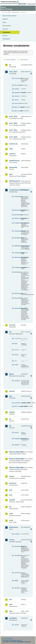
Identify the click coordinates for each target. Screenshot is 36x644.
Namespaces (6, 39)
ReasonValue (18, 298)
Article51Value (18, 197)
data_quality (18, 85)
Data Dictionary (16, 12)
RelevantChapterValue (18, 308)
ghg (11, 396)
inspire (12, 476)
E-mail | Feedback (8, 639)
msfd (11, 514)
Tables (4, 22)
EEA (10, 2)
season (17, 100)
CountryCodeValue (18, 231)
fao (10, 332)
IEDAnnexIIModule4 (15, 468)
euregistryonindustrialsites (15, 190)
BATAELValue (18, 215)
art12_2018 (13, 116)
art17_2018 (13, 137)
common (12, 154)
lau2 (11, 495)
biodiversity (13, 144)
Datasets (5, 19)
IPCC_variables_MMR (18, 406)
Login (22, 4)
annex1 (17, 433)
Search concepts (24, 60)
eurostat (12, 325)
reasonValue (18, 555)
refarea (16, 355)
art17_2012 (13, 130)
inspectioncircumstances (18, 439)
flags (16, 344)
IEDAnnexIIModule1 (15, 452)
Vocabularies (6, 32)
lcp (10, 507)
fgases (12, 374)
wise (11, 611)
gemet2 (12, 391)
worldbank (13, 618)
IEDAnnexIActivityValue (18, 257)
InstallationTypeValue (18, 267)
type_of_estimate (18, 107)
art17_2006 (13, 123)
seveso (12, 540)
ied (10, 426)
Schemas (5, 29)
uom (11, 604)
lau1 (11, 490)
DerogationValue (18, 238)
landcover (13, 483)
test (10, 599)
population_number (18, 93)
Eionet (10, 12)
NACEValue (18, 272)
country (17, 625)
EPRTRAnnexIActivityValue (18, 246)
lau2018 (12, 500)
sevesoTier (18, 573)
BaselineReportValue (18, 210)
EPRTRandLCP (15, 181)
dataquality (13, 167)
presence (17, 96)
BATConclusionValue (18, 218)
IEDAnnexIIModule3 (15, 459)
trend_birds (18, 103)
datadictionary (14, 161)
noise (11, 520)
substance (17, 588)
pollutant (17, 445)
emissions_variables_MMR (18, 403)
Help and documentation (9, 16)
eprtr (11, 174)
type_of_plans (18, 111)
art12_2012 (13, 72)
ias (10, 419)
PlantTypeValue (18, 293)
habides (12, 412)
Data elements (7, 26)
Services (5, 36)
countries (17, 381)
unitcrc (16, 365)
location (17, 89)
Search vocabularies (11, 60)
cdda (11, 149)
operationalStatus (18, 546)
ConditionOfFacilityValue (18, 223)
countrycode (18, 78)
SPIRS (16, 581)
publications (14, 527)
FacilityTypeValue (18, 253)
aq (10, 65)
